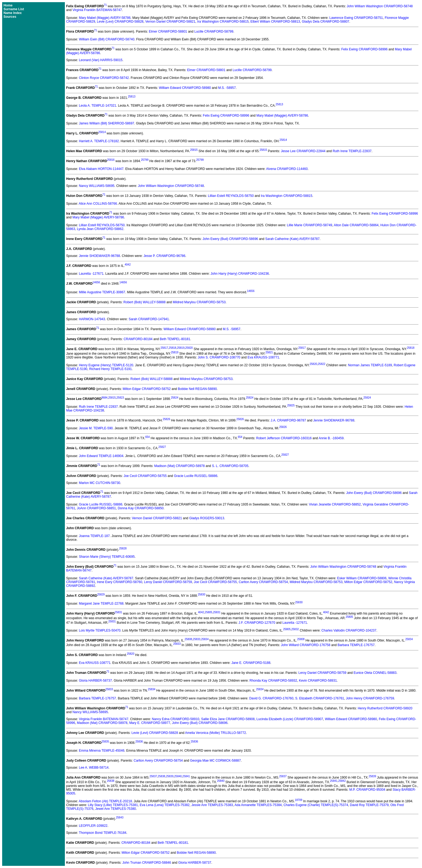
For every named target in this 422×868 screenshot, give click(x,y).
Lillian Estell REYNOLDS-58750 (231, 196)
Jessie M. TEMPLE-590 (96, 428)
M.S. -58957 (227, 88)
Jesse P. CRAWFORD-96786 (164, 256)
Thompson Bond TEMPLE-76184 (103, 833)
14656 (96, 282)
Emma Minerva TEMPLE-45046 (102, 751)
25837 (153, 776)
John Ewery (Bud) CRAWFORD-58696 (230, 239)
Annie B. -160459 (331, 438)
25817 (164, 348)
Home (8, 5)
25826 (166, 419)
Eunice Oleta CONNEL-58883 (375, 673)
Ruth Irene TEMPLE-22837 (352, 151)
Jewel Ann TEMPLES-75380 (116, 809)
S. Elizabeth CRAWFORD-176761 (320, 698)
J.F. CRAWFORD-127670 (257, 623)
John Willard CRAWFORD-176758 (306, 645)
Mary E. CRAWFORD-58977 (150, 723)
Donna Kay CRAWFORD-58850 (140, 508)
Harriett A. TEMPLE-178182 (99, 141)
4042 (128, 265)
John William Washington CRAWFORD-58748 (380, 6)
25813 (132, 97)
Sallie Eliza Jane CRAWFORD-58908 (228, 719)
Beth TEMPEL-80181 (175, 339)
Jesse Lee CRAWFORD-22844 (303, 151)
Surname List (14, 9)
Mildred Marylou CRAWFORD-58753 (199, 302)
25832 (295, 629)
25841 (186, 776)
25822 (322, 364)
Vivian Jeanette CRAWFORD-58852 (335, 504)
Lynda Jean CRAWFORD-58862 (100, 229)
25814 (102, 132)
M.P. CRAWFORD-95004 (367, 790)
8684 (104, 398)
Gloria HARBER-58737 (95, 681)
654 (148, 437)
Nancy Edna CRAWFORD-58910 (175, 719)
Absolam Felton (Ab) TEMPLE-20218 (105, 801)
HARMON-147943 (92, 319)
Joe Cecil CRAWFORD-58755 (145, 476)
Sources (10, 17)
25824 (175, 398)
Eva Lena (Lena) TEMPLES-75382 (165, 805)
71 (105, 5)
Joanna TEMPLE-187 (94, 536)
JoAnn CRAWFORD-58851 (96, 508)
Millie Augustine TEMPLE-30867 (102, 292)
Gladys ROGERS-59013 (207, 518)
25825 (291, 405)
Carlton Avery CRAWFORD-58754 (263, 582)
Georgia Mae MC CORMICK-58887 (215, 761)
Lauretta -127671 (91, 274)
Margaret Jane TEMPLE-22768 (101, 604)
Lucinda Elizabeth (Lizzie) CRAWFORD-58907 (290, 719)
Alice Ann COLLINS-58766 (98, 204)
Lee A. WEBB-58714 (94, 768)
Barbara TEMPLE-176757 (356, 645)
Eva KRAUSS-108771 (263, 357)
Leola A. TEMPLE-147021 (98, 106)
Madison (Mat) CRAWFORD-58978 (180, 466)
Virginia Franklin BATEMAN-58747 (97, 10)
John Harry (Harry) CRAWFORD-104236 (240, 274)
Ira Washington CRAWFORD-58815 (223, 22)
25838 (161, 776)
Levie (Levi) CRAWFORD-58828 (120, 22)
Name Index (13, 13)
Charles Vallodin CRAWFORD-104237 (349, 630)
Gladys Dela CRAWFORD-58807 (325, 22)
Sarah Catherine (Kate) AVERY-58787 (293, 239)
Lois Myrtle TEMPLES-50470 (100, 630)
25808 (188, 639)
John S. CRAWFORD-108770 (219, 357)
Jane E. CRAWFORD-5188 (251, 663)
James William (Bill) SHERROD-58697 (106, 123)
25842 (342, 781)
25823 (120, 398)
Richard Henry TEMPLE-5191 (110, 369)
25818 (173, 348)
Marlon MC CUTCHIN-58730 (99, 483)
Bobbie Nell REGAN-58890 (197, 389)
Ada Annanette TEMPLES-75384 (258, 805)
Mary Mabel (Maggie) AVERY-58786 (105, 18)
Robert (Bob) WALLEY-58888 (145, 302)
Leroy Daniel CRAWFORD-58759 (168, 582)
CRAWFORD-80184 (138, 339)
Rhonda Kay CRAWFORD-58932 (273, 681)
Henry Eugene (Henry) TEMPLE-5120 (106, 365)
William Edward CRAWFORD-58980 (185, 88)
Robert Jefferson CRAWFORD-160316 (284, 438)
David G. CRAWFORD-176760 (271, 698)
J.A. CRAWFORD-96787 (289, 420)
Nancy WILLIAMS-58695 (97, 186)
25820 (189, 348)
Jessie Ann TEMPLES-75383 (212, 805)
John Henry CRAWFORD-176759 (370, 698)
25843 (120, 818)
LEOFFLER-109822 (93, 826)
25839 (170, 776)
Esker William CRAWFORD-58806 (362, 578)
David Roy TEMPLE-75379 (369, 805)
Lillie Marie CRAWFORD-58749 (310, 225)
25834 (205, 639)
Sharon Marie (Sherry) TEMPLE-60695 (107, 557)
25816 (111, 160)
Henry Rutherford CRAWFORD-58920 (385, 708)
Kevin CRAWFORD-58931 (318, 681)
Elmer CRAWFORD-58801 (168, 32)
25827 (162, 447)
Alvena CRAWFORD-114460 (287, 169)
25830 (202, 595)
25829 (101, 595)
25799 (145, 160)
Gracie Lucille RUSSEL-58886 (196, 476)
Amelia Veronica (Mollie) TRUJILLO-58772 (216, 733)
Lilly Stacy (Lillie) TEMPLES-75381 (113, 805)
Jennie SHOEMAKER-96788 (99, 256)
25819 (181, 348)
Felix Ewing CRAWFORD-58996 (364, 49)
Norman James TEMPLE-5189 (370, 365)
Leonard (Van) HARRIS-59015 (101, 60)
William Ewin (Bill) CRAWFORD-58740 (107, 39)
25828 (123, 548)
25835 (105, 742)
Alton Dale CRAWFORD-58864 (356, 225)
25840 (178, 776)
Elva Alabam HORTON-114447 (101, 169)
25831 (118, 612)
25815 (194, 150)
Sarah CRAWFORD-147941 (149, 319)
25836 (139, 742)
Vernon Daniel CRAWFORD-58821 (170, 22)
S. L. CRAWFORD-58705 (230, 466)
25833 (197, 639)
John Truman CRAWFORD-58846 (147, 863)
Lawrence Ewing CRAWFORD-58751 (356, 18)
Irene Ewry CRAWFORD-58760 (119, 582)
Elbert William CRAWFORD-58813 (275, 22)
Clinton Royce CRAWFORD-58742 (104, 78)
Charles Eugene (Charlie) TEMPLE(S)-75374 (316, 805)
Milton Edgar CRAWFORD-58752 (147, 389)
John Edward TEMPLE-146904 (101, 456)
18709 (298, 800)
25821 (269, 352)
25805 (209, 612)
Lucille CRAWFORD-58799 (214, 32)
